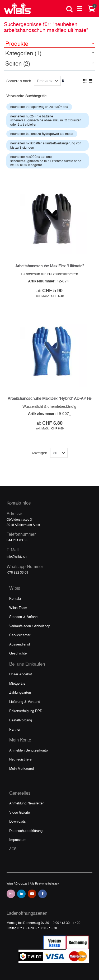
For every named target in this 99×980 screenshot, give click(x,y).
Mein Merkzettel (22, 768)
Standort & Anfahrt (23, 617)
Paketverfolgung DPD (26, 711)
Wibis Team (18, 608)
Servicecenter (20, 635)
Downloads (18, 821)
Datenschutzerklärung (26, 830)
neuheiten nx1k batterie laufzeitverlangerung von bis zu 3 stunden (46, 145)
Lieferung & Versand (25, 701)
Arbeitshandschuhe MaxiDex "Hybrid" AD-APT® (50, 398)
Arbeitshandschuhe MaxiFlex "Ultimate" (49, 266)
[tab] (49, 43)
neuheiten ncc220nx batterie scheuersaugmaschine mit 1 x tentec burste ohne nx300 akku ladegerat (46, 161)
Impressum (18, 839)
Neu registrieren (21, 759)
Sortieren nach (19, 81)
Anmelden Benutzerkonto (29, 750)
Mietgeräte (17, 683)
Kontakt (15, 598)
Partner (15, 729)
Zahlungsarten (20, 692)
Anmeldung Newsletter (26, 803)
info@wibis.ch (17, 556)
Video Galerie (20, 812)
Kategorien (23, 53)
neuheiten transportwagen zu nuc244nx (39, 107)
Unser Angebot (21, 674)
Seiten (18, 63)
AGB (13, 849)
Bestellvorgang (21, 720)
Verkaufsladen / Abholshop (30, 626)
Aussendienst (20, 644)
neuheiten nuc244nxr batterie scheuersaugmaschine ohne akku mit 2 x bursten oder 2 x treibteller (46, 120)
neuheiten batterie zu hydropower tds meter (42, 134)
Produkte (17, 43)
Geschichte (18, 653)
